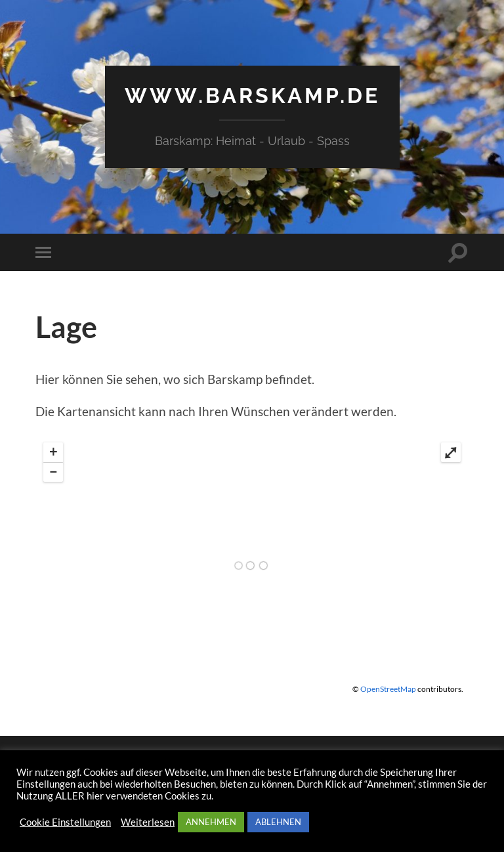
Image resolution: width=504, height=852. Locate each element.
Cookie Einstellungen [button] (65, 822)
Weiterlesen (148, 822)
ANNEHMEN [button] (211, 822)
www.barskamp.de (252, 96)
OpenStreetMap (388, 689)
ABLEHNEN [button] (278, 822)
